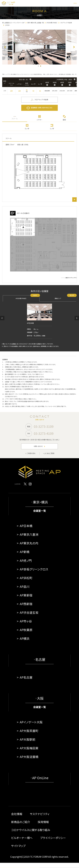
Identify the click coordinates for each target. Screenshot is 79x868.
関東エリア (66, 297)
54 (33, 91)
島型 (64, 120)
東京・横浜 (40, 502)
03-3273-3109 (44, 426)
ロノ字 (27, 129)
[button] (2, 318)
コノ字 (52, 129)
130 (19, 91)
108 (11, 91)
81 (27, 90)
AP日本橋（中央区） (28, 297)
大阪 (40, 698)
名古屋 (40, 659)
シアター (39, 120)
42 (40, 91)
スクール (15, 119)
